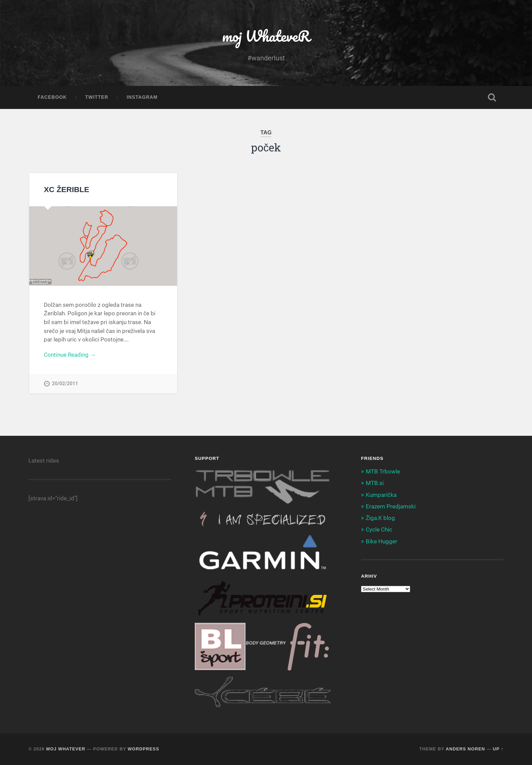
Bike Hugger (382, 541)
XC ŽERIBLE (66, 190)
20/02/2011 (65, 384)
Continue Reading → (70, 355)
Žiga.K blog (380, 518)
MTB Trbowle (383, 471)
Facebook (52, 97)
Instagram (142, 97)
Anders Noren (465, 749)
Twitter (97, 97)
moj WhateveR (266, 36)
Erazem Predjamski (391, 506)
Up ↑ (498, 749)
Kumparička (381, 495)
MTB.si (375, 483)
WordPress (143, 749)
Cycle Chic (379, 529)
